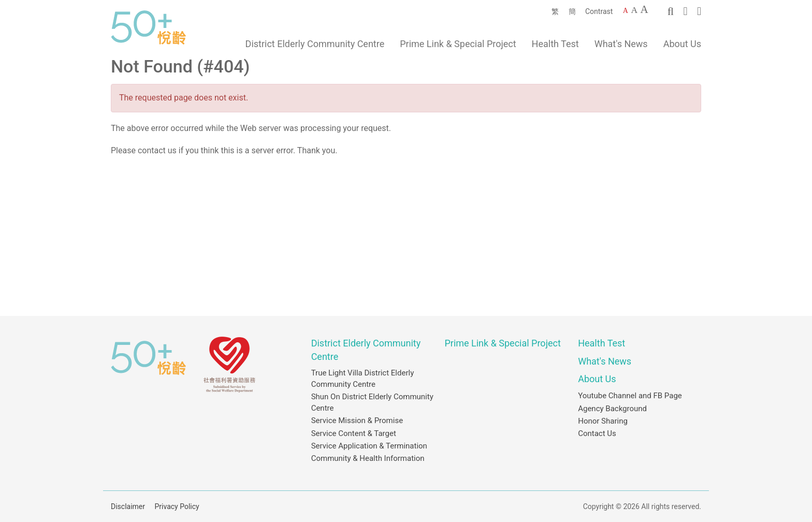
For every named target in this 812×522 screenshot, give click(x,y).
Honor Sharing (603, 421)
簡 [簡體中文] (572, 11)
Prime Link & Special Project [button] (458, 44)
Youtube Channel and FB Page (630, 396)
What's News (621, 44)
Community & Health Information (368, 458)
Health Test (555, 44)
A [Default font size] (626, 11)
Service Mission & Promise (357, 421)
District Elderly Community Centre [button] (315, 44)
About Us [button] (682, 44)
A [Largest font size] (644, 9)
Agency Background (612, 409)
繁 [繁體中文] (555, 11)
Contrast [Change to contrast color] (599, 11)
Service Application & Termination (369, 446)
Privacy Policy (177, 506)
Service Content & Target (354, 433)
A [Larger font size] (634, 10)
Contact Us (597, 433)
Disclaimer (128, 506)
